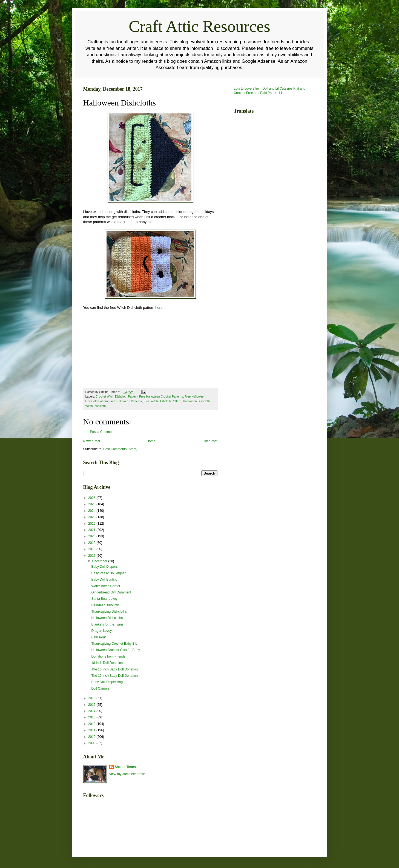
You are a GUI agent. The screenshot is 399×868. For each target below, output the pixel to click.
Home (151, 441)
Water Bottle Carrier (106, 586)
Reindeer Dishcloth (105, 605)
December (100, 561)
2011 (92, 730)
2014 (92, 711)
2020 (92, 536)
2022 (92, 524)
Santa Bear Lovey (104, 599)
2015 (92, 705)
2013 (92, 717)
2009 (92, 743)
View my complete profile (127, 774)
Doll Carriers (100, 689)
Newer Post (92, 441)
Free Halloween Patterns (126, 401)
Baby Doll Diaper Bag (107, 682)
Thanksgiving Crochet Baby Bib (114, 644)
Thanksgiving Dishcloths (109, 612)
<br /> (100, 348)
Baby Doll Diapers (104, 567)
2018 (92, 549)
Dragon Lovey (101, 631)
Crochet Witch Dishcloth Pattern (117, 396)
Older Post (210, 441)
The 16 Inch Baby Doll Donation (114, 669)
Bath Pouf (98, 637)
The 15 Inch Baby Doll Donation (114, 676)
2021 (92, 530)
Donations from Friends (108, 656)
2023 (92, 517)
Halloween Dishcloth (196, 401)
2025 (92, 504)
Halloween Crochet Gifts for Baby (115, 650)
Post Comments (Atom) (120, 449)
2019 (92, 543)
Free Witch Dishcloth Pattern (163, 401)
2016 (92, 698)
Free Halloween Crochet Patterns (161, 396)
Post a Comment (102, 432)
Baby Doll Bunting (104, 579)
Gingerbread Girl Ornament (111, 592)
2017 (92, 556)
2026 (92, 498)
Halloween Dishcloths (107, 618)
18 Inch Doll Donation (107, 663)
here (159, 308)
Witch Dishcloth (96, 406)
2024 (92, 511)
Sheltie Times (125, 767)
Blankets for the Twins (107, 624)
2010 (92, 737)
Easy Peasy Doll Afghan (109, 573)
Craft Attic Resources (199, 26)
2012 (92, 724)
